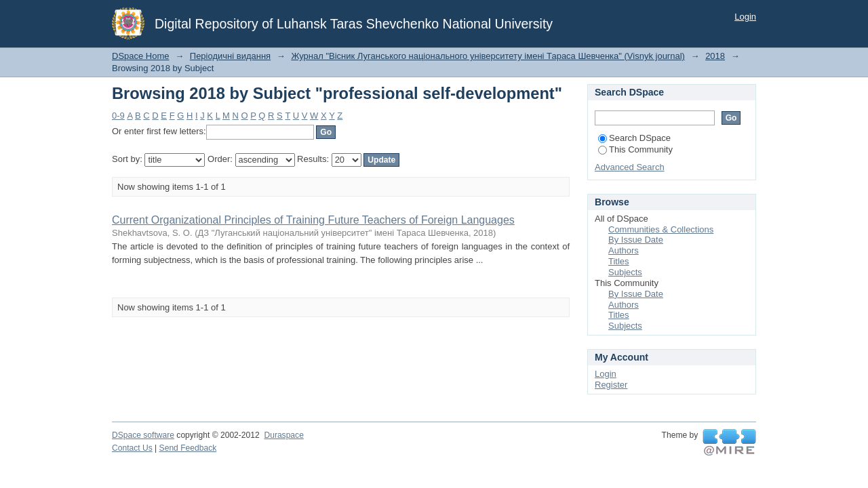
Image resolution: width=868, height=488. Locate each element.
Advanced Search (630, 167)
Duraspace (283, 435)
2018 (715, 56)
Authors (624, 250)
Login (745, 17)
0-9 (118, 116)
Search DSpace (634, 138)
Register (611, 385)
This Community (635, 149)
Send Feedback (188, 448)
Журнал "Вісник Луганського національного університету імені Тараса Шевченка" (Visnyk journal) (488, 56)
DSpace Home (141, 56)
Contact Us (132, 448)
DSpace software (143, 435)
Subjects (625, 272)
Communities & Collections (661, 229)
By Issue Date (636, 240)
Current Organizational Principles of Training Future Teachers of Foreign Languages (313, 220)
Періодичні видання (230, 56)
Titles (619, 261)
